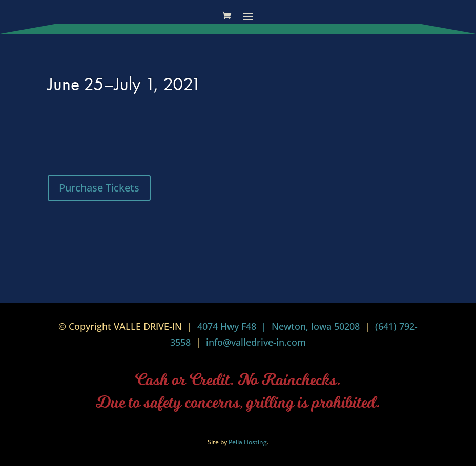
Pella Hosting (248, 442)
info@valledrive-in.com (255, 342)
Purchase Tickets (99, 188)
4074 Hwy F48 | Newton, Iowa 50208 (278, 326)
